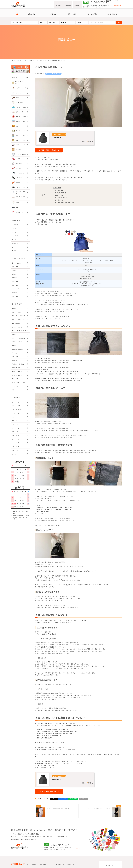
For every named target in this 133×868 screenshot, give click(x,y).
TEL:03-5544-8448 (97, 8)
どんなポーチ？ (60, 191)
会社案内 (108, 1)
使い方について (60, 200)
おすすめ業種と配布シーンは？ (65, 202)
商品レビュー (43, 60)
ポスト (55, 799)
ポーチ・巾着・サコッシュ (53, 74)
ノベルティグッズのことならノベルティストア (23, 60)
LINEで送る (74, 799)
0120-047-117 (100, 5)
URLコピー (85, 799)
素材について (59, 195)
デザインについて (60, 193)
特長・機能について (61, 198)
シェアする (64, 799)
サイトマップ (118, 1)
